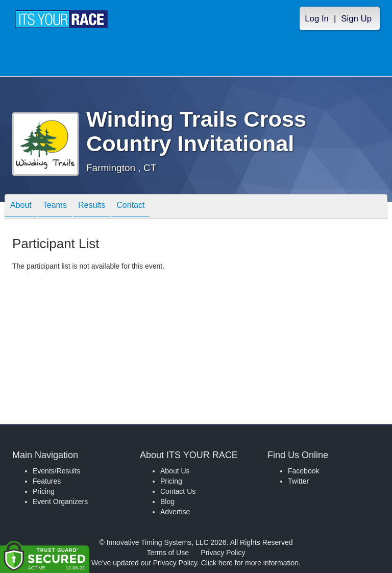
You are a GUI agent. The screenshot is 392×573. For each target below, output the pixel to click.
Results (92, 207)
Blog (167, 502)
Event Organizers (60, 502)
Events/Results (56, 471)
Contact (130, 207)
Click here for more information (250, 563)
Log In (317, 19)
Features (47, 481)
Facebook (303, 471)
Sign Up (356, 19)
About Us (175, 471)
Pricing (44, 491)
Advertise (175, 512)
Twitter (298, 481)
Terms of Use (168, 553)
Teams (55, 207)
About (21, 207)
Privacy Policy (223, 553)
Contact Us (178, 491)
